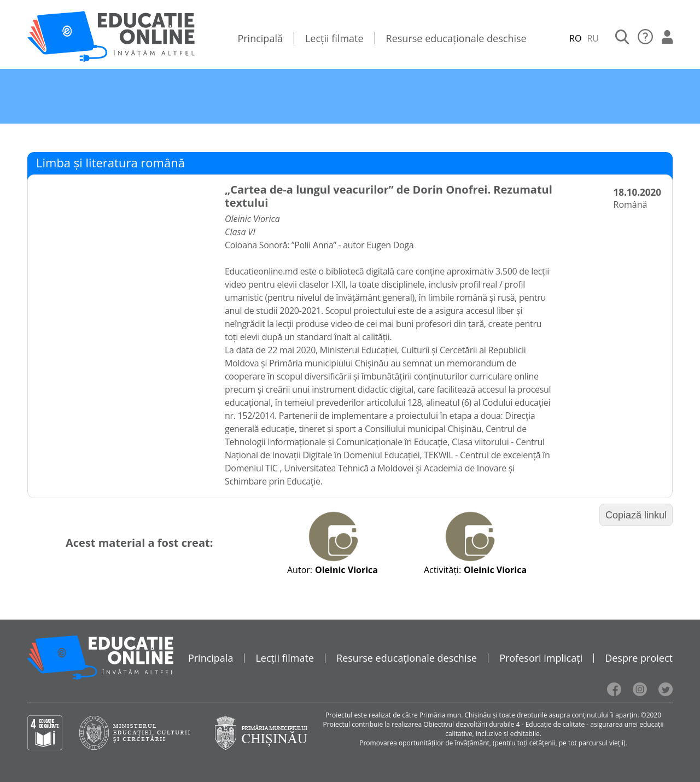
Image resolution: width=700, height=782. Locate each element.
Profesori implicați (541, 658)
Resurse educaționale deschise (456, 38)
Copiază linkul (636, 515)
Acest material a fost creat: (139, 543)
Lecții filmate (334, 38)
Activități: (442, 570)
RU (593, 38)
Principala (211, 658)
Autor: (300, 570)
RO (575, 38)
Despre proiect (639, 658)
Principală (260, 38)
